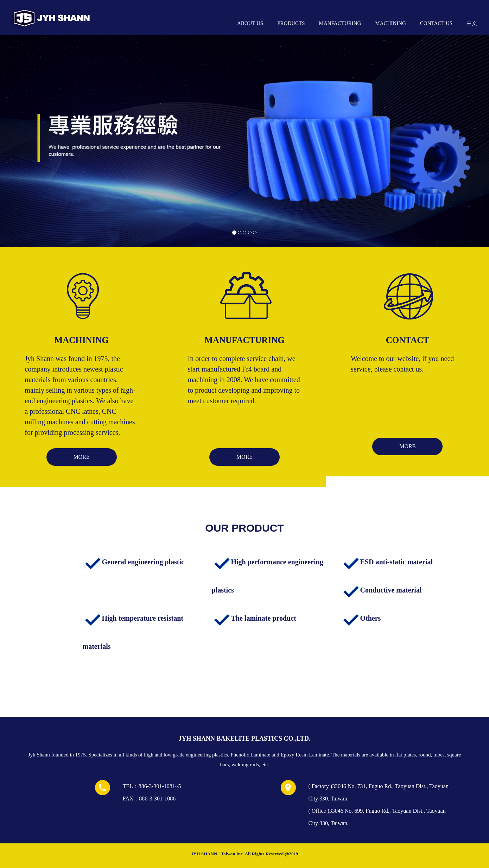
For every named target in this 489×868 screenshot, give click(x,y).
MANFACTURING (340, 23)
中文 (472, 23)
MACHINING (390, 23)
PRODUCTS (291, 23)
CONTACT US (436, 23)
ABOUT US (250, 23)
